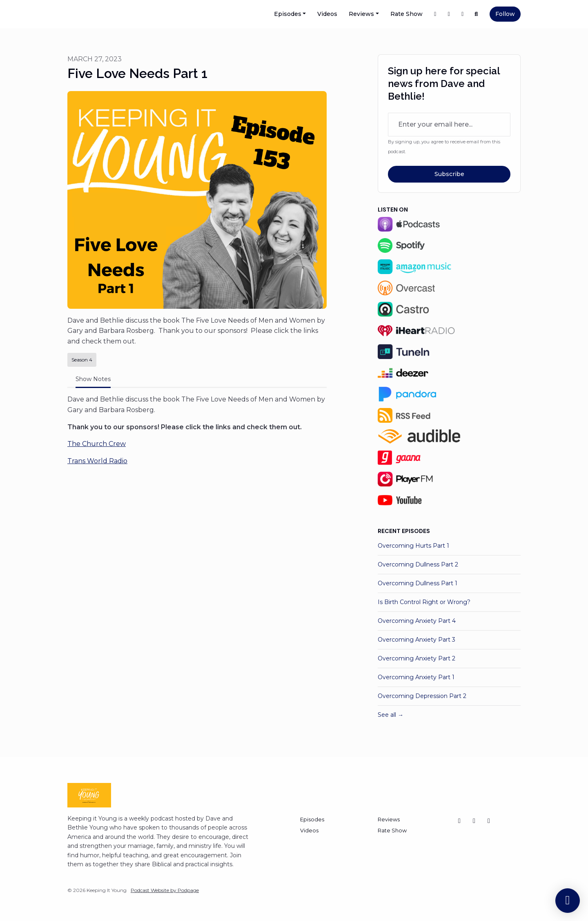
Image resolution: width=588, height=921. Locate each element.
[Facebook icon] (489, 821)
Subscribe (449, 174)
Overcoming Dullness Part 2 (418, 564)
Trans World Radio (97, 461)
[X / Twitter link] (449, 14)
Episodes (288, 14)
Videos (327, 14)
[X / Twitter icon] (459, 821)
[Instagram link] (463, 14)
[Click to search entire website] (477, 14)
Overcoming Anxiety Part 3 (416, 640)
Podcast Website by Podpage (165, 890)
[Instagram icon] (474, 821)
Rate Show (406, 14)
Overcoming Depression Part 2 (422, 696)
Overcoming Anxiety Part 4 (417, 621)
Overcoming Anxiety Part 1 (416, 677)
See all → (391, 715)
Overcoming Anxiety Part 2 (416, 658)
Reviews (361, 14)
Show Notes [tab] (93, 379)
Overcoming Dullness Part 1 (418, 583)
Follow (505, 14)
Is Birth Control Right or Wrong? (424, 602)
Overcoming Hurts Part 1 (413, 546)
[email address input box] (449, 125)
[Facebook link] (435, 14)
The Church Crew (97, 444)
